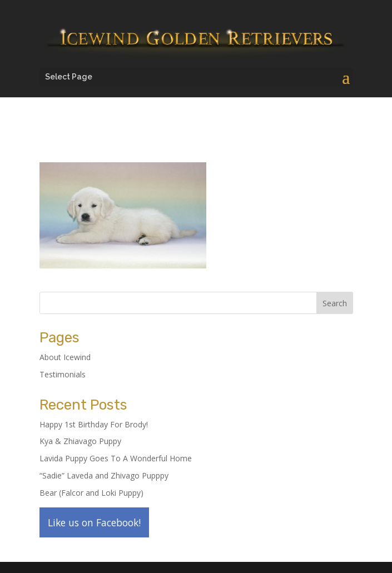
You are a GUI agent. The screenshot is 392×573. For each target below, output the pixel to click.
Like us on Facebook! (94, 522)
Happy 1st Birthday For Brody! (94, 424)
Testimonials (63, 374)
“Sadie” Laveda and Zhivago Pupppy (104, 475)
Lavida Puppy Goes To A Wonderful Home (116, 458)
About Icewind (65, 357)
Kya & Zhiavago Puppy (80, 441)
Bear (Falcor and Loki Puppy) (91, 493)
